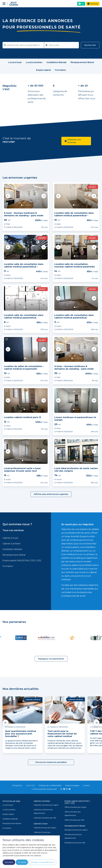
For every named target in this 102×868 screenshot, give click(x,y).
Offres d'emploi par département (73, 814)
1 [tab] (22, 205)
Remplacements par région (76, 830)
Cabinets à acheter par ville (45, 818)
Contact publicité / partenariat (44, 789)
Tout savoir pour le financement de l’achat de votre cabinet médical (62, 734)
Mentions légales (72, 785)
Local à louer (8, 805)
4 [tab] (27, 205)
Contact (86, 785)
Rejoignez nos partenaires (51, 659)
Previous (8, 196)
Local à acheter (9, 810)
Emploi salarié (8, 814)
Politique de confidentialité (50, 785)
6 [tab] (30, 205)
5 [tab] (28, 205)
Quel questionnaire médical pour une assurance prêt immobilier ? (21, 734)
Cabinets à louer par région (45, 828)
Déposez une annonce (73, 141)
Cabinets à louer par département (42, 834)
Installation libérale (12, 549)
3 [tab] (25, 205)
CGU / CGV (30, 785)
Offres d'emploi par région (76, 807)
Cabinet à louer (10, 538)
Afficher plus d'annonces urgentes (51, 494)
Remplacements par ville (75, 843)
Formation (8, 566)
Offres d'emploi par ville (74, 820)
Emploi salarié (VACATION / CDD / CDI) (22, 561)
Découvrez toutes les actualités (51, 762)
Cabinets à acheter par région (46, 805)
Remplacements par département (73, 836)
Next (44, 196)
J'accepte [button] (9, 862)
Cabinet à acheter (12, 544)
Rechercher (90, 45)
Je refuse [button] (22, 862)
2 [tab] (23, 205)
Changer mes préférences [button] (42, 862)
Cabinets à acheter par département (43, 811)
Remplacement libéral (14, 555)
